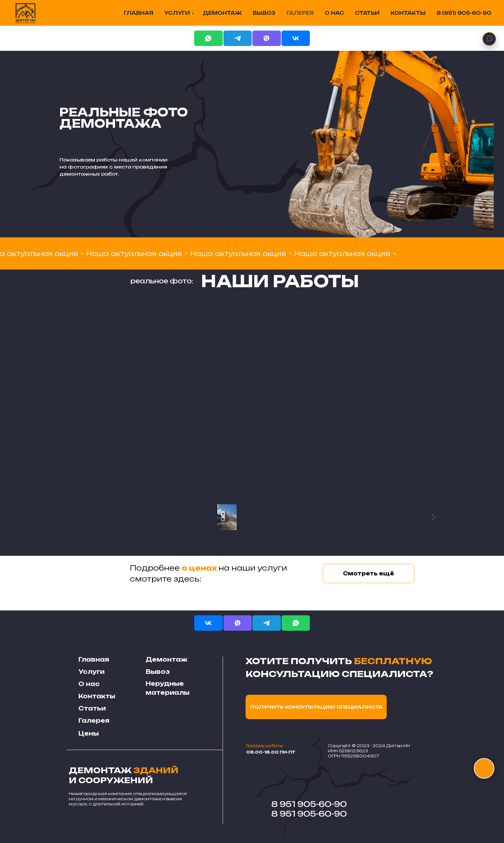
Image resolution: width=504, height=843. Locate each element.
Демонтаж (166, 659)
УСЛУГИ (177, 13)
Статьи (92, 708)
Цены (89, 733)
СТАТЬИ (367, 13)
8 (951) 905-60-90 (464, 13)
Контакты (97, 696)
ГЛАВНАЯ (139, 13)
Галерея (94, 720)
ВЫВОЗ (264, 13)
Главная (94, 659)
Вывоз (158, 672)
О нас (89, 684)
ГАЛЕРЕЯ (300, 13)
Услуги (91, 672)
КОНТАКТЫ (408, 13)
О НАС (334, 13)
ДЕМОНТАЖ (222, 13)
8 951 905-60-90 (309, 804)
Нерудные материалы (167, 688)
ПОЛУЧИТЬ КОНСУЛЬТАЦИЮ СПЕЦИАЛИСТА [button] (316, 707)
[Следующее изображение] (433, 517)
